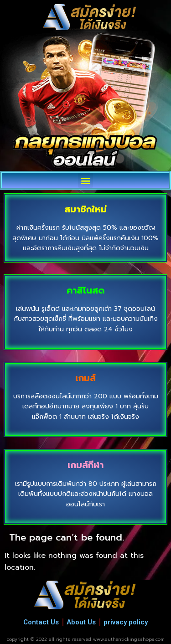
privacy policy (126, 622)
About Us (81, 622)
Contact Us (41, 622)
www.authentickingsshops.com (129, 639)
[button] (85, 180)
